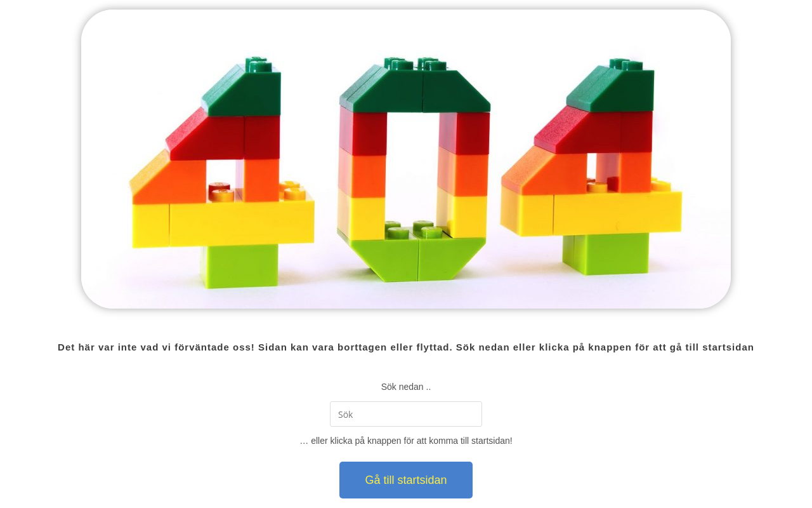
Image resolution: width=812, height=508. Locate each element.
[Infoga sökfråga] (406, 414)
